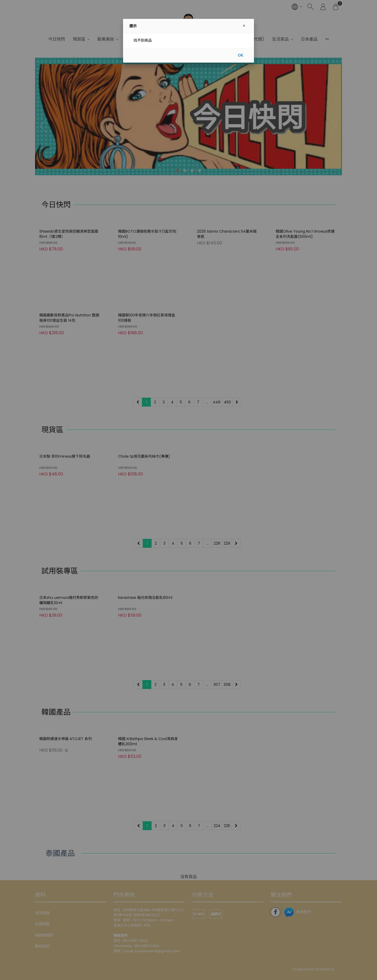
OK (240, 55)
